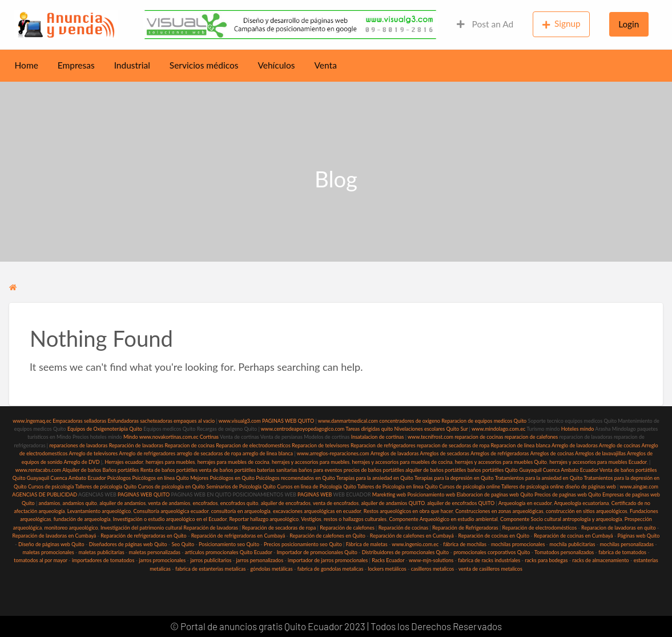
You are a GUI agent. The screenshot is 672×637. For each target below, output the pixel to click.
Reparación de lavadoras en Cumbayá (55, 536)
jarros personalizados (259, 560)
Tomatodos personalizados (564, 552)
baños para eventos (320, 470)
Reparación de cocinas (403, 528)
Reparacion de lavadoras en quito (618, 528)
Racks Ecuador (388, 560)
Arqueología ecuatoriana (581, 503)
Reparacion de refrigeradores (383, 445)
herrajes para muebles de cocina (234, 462)
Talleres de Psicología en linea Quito (398, 486)
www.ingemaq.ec (33, 421)
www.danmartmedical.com (348, 421)
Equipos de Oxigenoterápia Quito (105, 429)
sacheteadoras (156, 421)
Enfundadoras (123, 421)
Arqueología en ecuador (525, 503)
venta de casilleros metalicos (490, 569)
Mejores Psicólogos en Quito (222, 478)
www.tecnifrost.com (430, 437)
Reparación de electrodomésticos (540, 528)
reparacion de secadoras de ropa (453, 445)
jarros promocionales (162, 560)
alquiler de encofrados (286, 503)
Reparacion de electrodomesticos (253, 445)
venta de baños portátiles (227, 470)
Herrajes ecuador (124, 462)
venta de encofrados (336, 503)
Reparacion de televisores (321, 445)
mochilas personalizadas (627, 544)
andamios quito (80, 503)
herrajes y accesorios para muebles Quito (500, 462)
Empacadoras (67, 421)
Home (27, 65)
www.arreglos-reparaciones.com (334, 453)
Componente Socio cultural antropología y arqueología (561, 519)
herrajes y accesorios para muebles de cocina (403, 462)
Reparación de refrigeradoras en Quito (143, 536)
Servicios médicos (204, 65)
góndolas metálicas (271, 569)
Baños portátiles (121, 470)
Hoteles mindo (578, 429)
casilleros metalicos (433, 569)
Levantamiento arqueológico (99, 511)
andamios (50, 503)
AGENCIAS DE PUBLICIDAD (45, 494)
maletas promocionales (48, 552)
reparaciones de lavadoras (78, 445)
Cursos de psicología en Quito (172, 486)
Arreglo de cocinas (620, 445)
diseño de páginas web (591, 486)
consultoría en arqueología (241, 511)
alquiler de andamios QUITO (393, 503)
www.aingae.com (639, 486)
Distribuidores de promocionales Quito (405, 552)
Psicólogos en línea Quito (161, 478)
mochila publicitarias (572, 544)
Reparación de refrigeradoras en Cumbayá (238, 536)
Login (629, 24)
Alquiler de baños (82, 470)
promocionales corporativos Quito (492, 552)
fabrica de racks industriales (489, 560)
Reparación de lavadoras (136, 445)
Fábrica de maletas (367, 544)
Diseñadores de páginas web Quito (128, 544)
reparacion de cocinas (479, 437)
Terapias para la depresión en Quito (454, 478)
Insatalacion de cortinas (378, 437)
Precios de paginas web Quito (568, 494)
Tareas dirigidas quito (369, 429)
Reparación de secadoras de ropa (279, 528)
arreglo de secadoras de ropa (209, 453)
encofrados (205, 503)
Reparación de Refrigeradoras (465, 528)
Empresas (76, 65)
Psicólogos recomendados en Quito (295, 478)
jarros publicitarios (211, 560)
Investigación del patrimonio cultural (141, 528)
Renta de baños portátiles (169, 470)
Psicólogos (118, 478)
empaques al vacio (194, 421)
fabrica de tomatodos (622, 552)
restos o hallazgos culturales (355, 519)
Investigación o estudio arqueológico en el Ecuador (170, 519)
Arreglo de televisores (93, 453)
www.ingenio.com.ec (415, 544)
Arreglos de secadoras (444, 453)
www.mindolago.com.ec (498, 429)
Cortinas (209, 437)
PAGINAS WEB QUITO (288, 421)
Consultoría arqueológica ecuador (171, 511)
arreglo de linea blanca (268, 453)
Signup (562, 24)
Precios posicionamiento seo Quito (303, 544)
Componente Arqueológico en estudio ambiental (443, 519)
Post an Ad (485, 24)
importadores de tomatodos (103, 560)
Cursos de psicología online (470, 486)
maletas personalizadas (154, 552)
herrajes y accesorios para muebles (310, 462)
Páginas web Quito (639, 536)
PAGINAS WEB (315, 494)
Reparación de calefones (347, 528)
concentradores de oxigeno (409, 421)
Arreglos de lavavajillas (600, 453)
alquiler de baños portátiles (436, 470)
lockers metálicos (387, 569)
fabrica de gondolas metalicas (331, 569)
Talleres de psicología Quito (106, 486)
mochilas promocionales (518, 544)
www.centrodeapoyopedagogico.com (303, 429)
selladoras (95, 421)
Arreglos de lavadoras (395, 453)
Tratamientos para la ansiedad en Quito (539, 478)
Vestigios (311, 519)
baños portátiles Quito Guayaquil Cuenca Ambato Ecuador (533, 470)
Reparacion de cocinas (189, 445)
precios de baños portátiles (374, 470)
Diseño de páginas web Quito (51, 544)
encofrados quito (240, 503)
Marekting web (389, 494)
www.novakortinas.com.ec (169, 437)
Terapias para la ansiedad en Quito (375, 478)
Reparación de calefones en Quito (327, 536)
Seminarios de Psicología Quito (241, 486)
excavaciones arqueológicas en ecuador (317, 511)
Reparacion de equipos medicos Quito (484, 421)
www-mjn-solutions (431, 560)
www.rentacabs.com (38, 470)
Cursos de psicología (51, 486)
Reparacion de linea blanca (520, 445)
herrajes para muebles (170, 462)
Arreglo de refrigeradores (147, 453)
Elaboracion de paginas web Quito (495, 494)
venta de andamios (169, 503)
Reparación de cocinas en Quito (494, 536)
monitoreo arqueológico (71, 528)
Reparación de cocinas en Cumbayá (574, 536)
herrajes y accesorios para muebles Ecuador (598, 462)
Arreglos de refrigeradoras (500, 453)
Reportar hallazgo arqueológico (264, 519)
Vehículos (276, 65)
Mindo (131, 437)
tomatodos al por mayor (41, 560)
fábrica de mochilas (465, 544)
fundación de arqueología (82, 519)
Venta (326, 65)
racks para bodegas (546, 560)
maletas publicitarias (102, 552)
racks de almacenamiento (600, 560)
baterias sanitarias (277, 470)
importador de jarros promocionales (328, 560)
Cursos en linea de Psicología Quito (317, 486)
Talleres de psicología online (532, 486)
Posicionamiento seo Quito (229, 544)
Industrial (132, 65)
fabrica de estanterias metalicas (210, 569)
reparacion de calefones (531, 437)
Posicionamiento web (431, 494)
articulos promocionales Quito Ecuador (229, 552)
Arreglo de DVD (81, 462)
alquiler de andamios (122, 503)
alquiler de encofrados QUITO (461, 503)
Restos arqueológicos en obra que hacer (408, 511)
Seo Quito (183, 544)
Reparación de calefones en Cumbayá (412, 536)
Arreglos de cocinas (552, 453)
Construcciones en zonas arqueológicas (499, 511)
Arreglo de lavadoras (575, 445)
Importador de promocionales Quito (317, 552)
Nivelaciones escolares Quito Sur (431, 429)
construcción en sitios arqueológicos (587, 511)
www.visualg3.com (240, 421)
